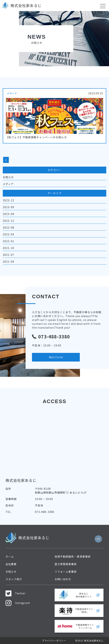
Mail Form (56, 357)
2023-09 (8, 207)
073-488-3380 (45, 512)
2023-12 (8, 200)
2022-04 (8, 234)
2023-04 (8, 214)
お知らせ (8, 177)
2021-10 (8, 248)
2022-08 (8, 227)
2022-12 (8, 221)
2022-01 (8, 241)
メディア (8, 184)
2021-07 (8, 255)
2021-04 (8, 261)
